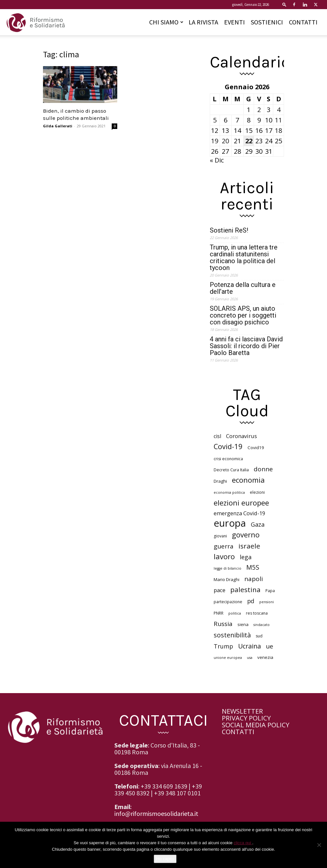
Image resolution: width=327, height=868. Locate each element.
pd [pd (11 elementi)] (251, 601)
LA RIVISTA (203, 22)
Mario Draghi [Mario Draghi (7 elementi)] (227, 579)
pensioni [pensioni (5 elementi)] (267, 602)
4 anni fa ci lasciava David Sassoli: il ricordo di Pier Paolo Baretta (246, 346)
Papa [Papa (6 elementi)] (270, 591)
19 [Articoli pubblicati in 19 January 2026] (215, 141)
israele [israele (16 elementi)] (249, 546)
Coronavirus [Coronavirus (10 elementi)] (242, 436)
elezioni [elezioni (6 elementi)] (257, 492)
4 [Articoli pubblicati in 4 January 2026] (279, 110)
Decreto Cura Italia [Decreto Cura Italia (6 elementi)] (231, 470)
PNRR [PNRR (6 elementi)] (219, 613)
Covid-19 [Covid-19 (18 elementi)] (228, 446)
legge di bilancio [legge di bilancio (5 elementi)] (227, 568)
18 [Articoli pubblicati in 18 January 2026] (278, 130)
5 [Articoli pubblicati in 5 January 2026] (215, 120)
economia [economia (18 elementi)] (248, 480)
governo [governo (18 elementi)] (246, 535)
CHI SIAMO (166, 22)
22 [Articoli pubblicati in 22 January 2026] (249, 141)
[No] (319, 845)
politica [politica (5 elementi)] (235, 613)
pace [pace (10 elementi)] (220, 590)
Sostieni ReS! (229, 230)
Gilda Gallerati (58, 126)
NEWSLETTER (242, 711)
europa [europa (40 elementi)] (230, 523)
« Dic (217, 160)
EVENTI (235, 22)
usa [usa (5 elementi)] (250, 658)
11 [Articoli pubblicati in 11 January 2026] (278, 120)
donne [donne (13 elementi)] (263, 469)
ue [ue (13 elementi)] (270, 646)
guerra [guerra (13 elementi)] (224, 546)
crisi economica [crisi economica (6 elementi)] (228, 459)
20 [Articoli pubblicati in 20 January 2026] (225, 141)
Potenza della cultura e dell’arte (243, 288)
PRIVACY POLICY (246, 718)
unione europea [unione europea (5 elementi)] (228, 658)
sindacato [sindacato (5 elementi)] (262, 625)
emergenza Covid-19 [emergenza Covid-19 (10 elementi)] (239, 513)
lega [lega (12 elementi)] (246, 557)
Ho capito (165, 859)
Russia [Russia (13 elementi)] (223, 624)
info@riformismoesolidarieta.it (156, 813)
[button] (284, 4)
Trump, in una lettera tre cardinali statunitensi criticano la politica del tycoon (244, 258)
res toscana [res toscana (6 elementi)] (257, 613)
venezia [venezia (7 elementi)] (265, 657)
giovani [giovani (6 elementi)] (220, 536)
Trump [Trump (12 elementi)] (223, 646)
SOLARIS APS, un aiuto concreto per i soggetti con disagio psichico (243, 315)
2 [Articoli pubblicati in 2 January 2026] (259, 110)
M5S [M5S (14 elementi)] (253, 567)
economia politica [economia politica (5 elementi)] (229, 492)
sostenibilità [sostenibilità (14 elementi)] (232, 635)
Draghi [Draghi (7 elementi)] (220, 481)
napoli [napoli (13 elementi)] (254, 579)
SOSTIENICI (267, 22)
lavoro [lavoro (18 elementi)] (224, 556)
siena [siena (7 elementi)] (243, 624)
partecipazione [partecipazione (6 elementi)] (228, 602)
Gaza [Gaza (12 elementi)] (258, 525)
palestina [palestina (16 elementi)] (245, 590)
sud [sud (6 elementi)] (259, 636)
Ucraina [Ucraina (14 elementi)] (249, 646)
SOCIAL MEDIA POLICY (256, 725)
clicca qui (243, 843)
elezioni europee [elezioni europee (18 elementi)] (241, 503)
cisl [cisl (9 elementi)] (217, 436)
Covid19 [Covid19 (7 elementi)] (256, 448)
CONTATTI (303, 22)
